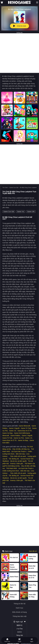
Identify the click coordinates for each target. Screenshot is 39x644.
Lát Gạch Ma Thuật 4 (19, 451)
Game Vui (21, 211)
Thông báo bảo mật (19, 616)
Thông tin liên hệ (19, 604)
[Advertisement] (19, 53)
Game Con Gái (14, 188)
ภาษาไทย (20, 629)
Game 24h (31, 211)
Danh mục (20, 608)
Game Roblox (15, 435)
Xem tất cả (33, 551)
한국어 (20, 632)
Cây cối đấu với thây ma (21, 449)
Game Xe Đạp (7, 433)
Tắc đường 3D (14, 459)
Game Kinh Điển (20, 433)
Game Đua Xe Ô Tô (25, 431)
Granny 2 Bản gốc (17, 463)
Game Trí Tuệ (26, 428)
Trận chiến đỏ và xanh (18, 456)
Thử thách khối (12, 468)
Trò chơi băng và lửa (12, 466)
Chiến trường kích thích (11, 471)
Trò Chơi (5, 188)
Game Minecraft (24, 426)
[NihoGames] (19, 2)
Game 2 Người (14, 428)
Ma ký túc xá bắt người (18, 461)
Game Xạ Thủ (19, 438)
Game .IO (13, 431)
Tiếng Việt (19, 635)
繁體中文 (20, 625)
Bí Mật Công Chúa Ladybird (28, 188)
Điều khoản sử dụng (19, 612)
